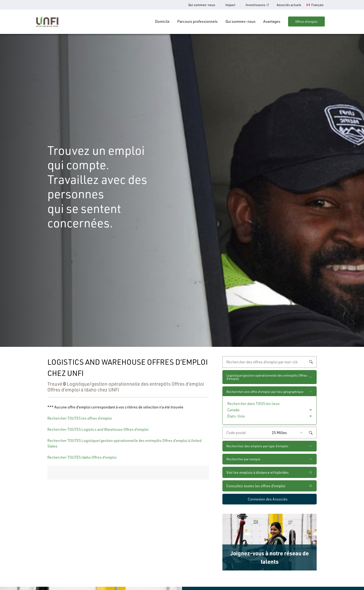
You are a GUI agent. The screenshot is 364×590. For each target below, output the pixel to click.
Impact (230, 5)
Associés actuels (289, 5)
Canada (233, 410)
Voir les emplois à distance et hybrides (258, 472)
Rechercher (311, 362)
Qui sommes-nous (202, 5)
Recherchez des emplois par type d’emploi (257, 446)
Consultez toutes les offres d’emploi (256, 486)
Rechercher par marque (243, 459)
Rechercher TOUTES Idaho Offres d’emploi (82, 457)
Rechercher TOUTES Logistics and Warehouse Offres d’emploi (98, 429)
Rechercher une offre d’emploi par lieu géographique (265, 392)
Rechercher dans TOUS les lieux (253, 403)
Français (317, 5)
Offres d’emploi (306, 22)
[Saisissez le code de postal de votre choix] (246, 433)
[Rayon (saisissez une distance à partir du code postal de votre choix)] (288, 433)
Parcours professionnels (198, 21)
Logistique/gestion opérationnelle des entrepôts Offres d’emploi (267, 377)
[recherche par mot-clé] (270, 362)
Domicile (162, 21)
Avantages (272, 21)
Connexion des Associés (268, 499)
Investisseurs (255, 5)
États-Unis (236, 416)
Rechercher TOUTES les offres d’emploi (80, 418)
